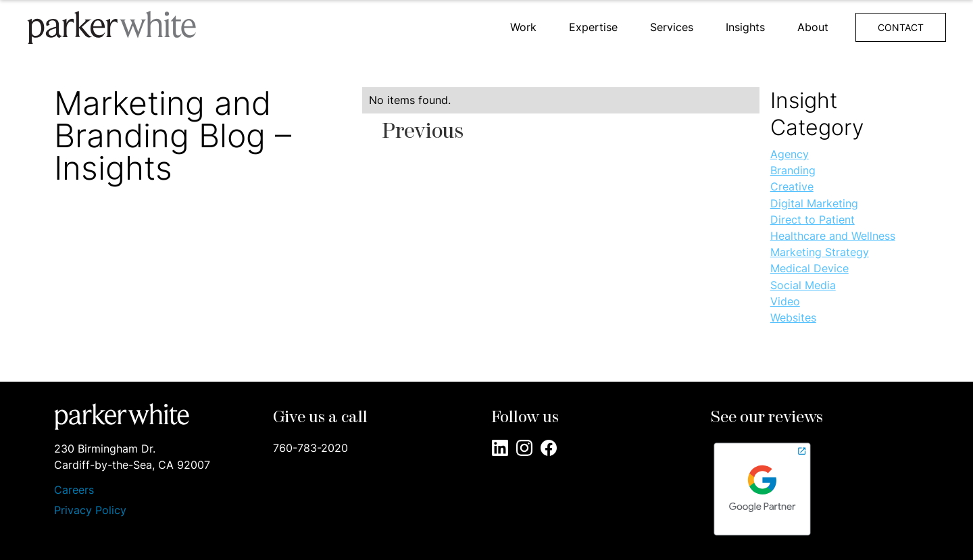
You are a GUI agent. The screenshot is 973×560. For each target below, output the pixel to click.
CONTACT (901, 27)
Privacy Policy (90, 510)
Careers (74, 490)
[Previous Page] (423, 132)
